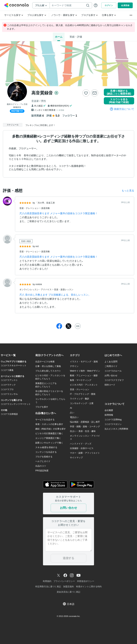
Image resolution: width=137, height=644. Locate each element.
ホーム (59, 37)
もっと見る (128, 191)
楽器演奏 (45, 208)
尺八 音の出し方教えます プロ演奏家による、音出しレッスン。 (55, 295)
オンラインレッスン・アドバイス (36, 290)
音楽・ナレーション (29, 208)
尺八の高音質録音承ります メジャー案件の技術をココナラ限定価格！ (59, 213)
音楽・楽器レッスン (64, 290)
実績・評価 (76, 37)
